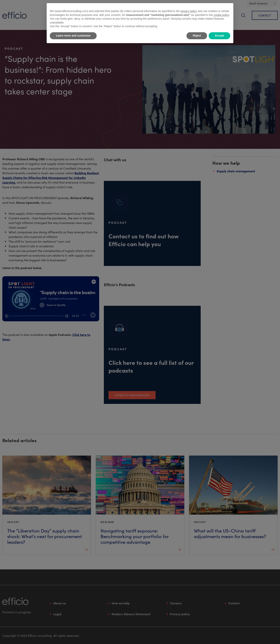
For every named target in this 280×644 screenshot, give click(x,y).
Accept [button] (219, 36)
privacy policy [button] (189, 11)
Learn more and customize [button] (73, 36)
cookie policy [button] (221, 15)
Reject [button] (197, 36)
